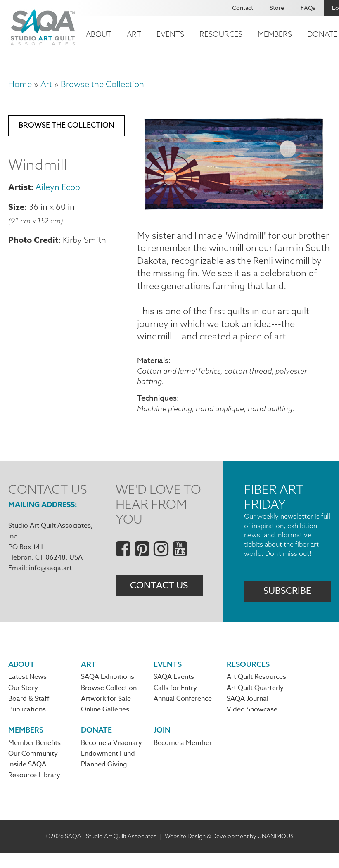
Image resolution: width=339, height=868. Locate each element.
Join (162, 744)
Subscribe (287, 605)
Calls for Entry (175, 702)
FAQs (308, 8)
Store (277, 8)
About (99, 34)
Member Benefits (34, 758)
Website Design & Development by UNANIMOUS (229, 851)
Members (275, 34)
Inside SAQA (27, 780)
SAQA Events (174, 691)
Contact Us (159, 600)
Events (170, 34)
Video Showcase (252, 724)
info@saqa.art (50, 582)
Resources (221, 34)
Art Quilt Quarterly (255, 702)
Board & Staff (29, 713)
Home (20, 84)
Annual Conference (183, 713)
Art (134, 34)
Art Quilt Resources (256, 691)
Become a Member (183, 758)
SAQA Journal (248, 713)
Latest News (27, 691)
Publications (27, 724)
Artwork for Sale (106, 713)
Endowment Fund (108, 768)
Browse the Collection (102, 84)
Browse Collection (109, 702)
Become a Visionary (111, 758)
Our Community (33, 768)
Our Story (23, 702)
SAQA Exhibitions (108, 691)
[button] (234, 209)
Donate (96, 744)
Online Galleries (105, 724)
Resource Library (34, 790)
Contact (243, 8)
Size (16, 208)
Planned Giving (104, 780)
